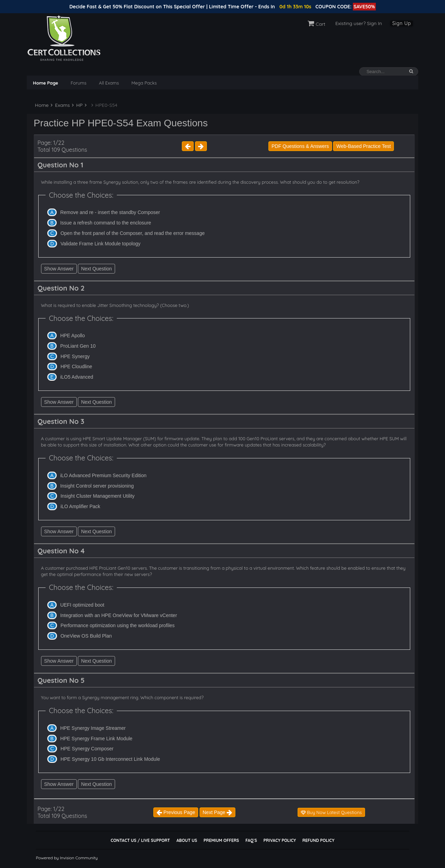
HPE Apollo (72, 336)
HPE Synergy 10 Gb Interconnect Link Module (110, 759)
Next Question (96, 269)
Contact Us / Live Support (140, 840)
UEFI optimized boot (82, 605)
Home (41, 105)
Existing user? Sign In (358, 23)
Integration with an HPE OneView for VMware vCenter (119, 615)
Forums (78, 83)
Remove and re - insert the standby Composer (110, 212)
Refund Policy (318, 840)
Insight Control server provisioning (97, 486)
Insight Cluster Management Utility (98, 496)
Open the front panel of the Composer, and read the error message (133, 233)
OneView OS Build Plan (86, 636)
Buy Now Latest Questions (331, 812)
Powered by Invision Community (67, 858)
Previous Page (176, 812)
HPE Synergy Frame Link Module (96, 739)
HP (77, 105)
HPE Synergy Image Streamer (93, 728)
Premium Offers (221, 840)
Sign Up (402, 23)
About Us (187, 840)
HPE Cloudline (76, 366)
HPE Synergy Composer (87, 749)
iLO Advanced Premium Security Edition (103, 475)
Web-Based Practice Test (363, 146)
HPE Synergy (75, 356)
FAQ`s (251, 840)
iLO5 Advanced (77, 377)
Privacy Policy (280, 840)
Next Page (217, 812)
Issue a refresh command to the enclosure (106, 223)
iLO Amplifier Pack (80, 506)
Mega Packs (144, 83)
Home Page (46, 83)
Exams (60, 105)
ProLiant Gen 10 (78, 346)
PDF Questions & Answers (300, 146)
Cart (317, 24)
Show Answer (59, 269)
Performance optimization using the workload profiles (118, 625)
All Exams (109, 83)
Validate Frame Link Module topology (100, 244)
